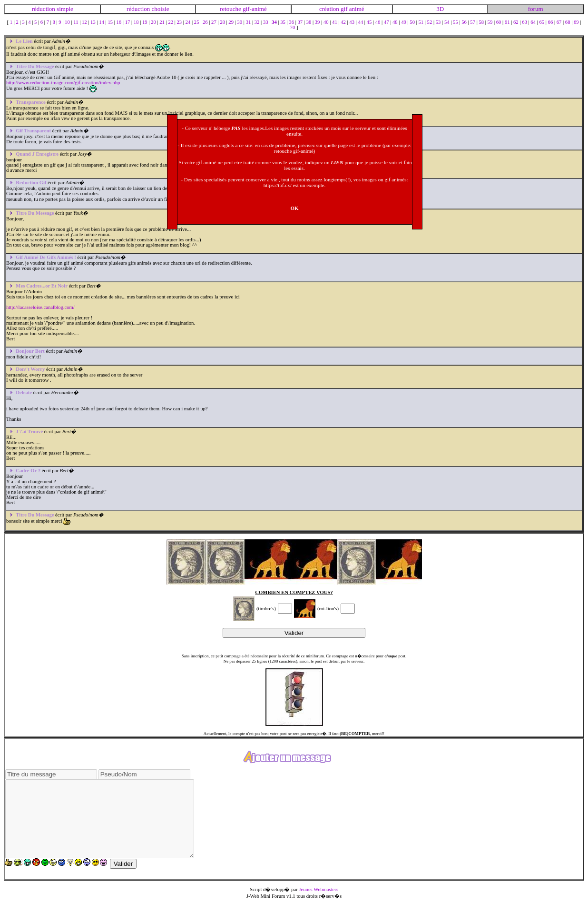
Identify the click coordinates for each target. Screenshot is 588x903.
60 (499, 22)
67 (560, 22)
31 (249, 22)
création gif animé (342, 9)
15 (111, 22)
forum (536, 9)
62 (516, 22)
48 (396, 22)
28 (223, 22)
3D (440, 9)
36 (292, 22)
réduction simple (53, 9)
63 (525, 22)
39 (318, 22)
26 (206, 22)
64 (534, 22)
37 (300, 22)
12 (85, 22)
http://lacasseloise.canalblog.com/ (40, 307)
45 (370, 22)
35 (283, 22)
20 (154, 22)
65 (542, 22)
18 (137, 22)
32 (258, 22)
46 (378, 22)
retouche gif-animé (243, 9)
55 (456, 22)
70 (293, 27)
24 (189, 22)
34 (275, 22)
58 (482, 22)
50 (413, 22)
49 (404, 22)
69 (577, 22)
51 (421, 22)
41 (335, 22)
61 (508, 22)
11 (76, 22)
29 (231, 22)
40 (327, 22)
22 (171, 22)
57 (473, 22)
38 (309, 22)
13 (93, 22)
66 (551, 22)
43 (352, 22)
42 (344, 22)
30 (240, 22)
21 (162, 22)
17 (128, 22)
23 (180, 22)
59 (491, 22)
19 (145, 22)
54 (447, 22)
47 (387, 22)
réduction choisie (148, 9)
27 (214, 22)
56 (465, 22)
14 (102, 22)
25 (197, 22)
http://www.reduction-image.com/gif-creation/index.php (63, 83)
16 (120, 22)
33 (266, 22)
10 (68, 22)
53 (439, 22)
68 (568, 22)
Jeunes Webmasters (318, 889)
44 (361, 22)
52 (430, 22)
